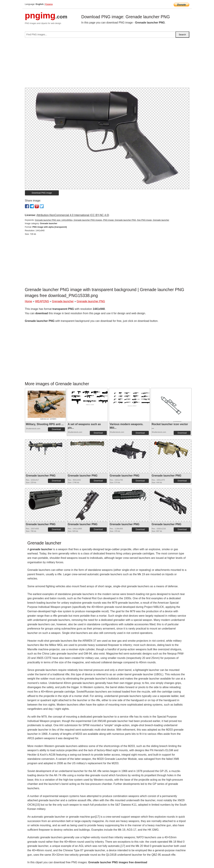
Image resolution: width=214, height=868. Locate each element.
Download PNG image (42, 193)
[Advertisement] (107, 64)
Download (56, 429)
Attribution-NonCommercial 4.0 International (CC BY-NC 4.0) (73, 215)
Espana (49, 4)
